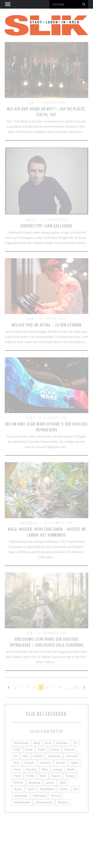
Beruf (37, 743)
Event (42, 750)
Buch (48, 743)
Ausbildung (21, 743)
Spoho (18, 789)
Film (31, 102)
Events (55, 750)
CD (75, 743)
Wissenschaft (44, 802)
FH (16, 756)
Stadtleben (47, 789)
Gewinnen (54, 756)
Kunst (18, 769)
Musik (30, 219)
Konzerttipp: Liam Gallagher (46, 226)
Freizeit (38, 756)
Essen (29, 750)
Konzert (61, 763)
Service (19, 782)
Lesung (57, 769)
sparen (50, 782)
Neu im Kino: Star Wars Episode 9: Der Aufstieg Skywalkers (46, 427)
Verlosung (39, 796)
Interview (72, 756)
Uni (75, 789)
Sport (31, 789)
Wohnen (63, 802)
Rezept (70, 776)
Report (56, 776)
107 (76, 687)
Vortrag (56, 796)
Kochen (30, 763)
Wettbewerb (22, 802)
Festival (69, 750)
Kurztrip (32, 769)
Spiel (63, 782)
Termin (64, 789)
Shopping (34, 782)
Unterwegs (29, 523)
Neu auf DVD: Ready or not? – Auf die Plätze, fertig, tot (46, 112)
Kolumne (45, 763)
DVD (17, 750)
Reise (43, 776)
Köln (45, 769)
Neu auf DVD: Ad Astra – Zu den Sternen (46, 325)
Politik (30, 776)
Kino (17, 763)
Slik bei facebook (46, 713)
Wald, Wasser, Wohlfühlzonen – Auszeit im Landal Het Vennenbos (46, 532)
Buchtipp (62, 743)
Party (17, 776)
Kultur (75, 763)
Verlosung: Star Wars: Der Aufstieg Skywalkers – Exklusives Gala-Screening (46, 642)
